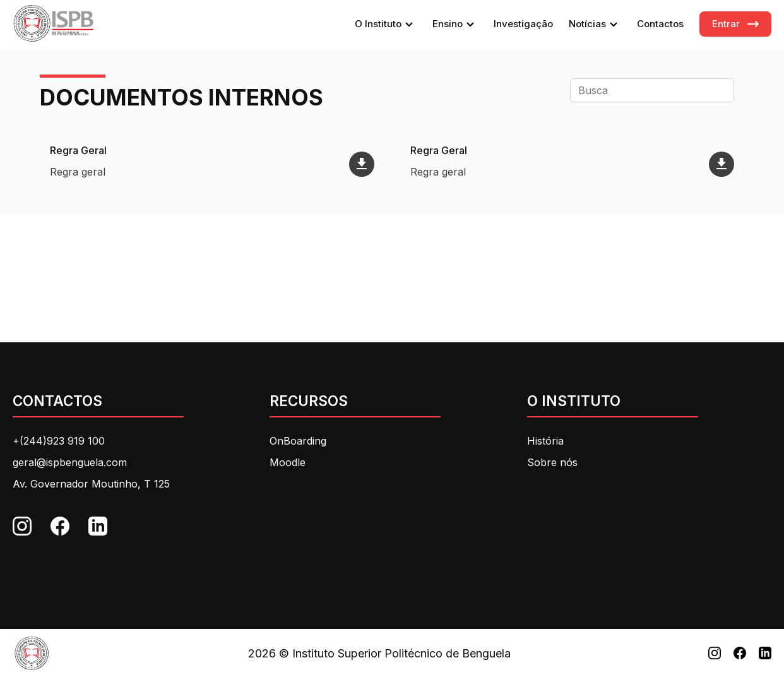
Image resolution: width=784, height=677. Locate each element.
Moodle (288, 462)
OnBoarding (298, 441)
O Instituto (386, 24)
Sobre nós (552, 462)
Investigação (523, 24)
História (545, 441)
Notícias (595, 24)
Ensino (455, 24)
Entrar (726, 24)
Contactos (660, 24)
